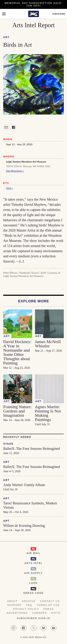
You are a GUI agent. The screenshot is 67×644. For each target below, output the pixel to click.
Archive (29, 601)
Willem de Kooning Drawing (24, 526)
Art (6, 37)
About (12, 601)
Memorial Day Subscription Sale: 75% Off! (33, 4)
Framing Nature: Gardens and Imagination (17, 411)
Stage (8, 444)
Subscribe (59, 14)
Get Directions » (15, 171)
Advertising (17, 613)
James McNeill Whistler (48, 344)
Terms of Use (48, 605)
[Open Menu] (4, 14)
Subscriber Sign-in (33, 618)
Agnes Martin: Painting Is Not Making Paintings (48, 413)
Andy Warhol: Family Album (24, 485)
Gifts (56, 613)
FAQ (29, 605)
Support (14, 605)
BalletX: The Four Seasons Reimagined (32, 449)
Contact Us (50, 601)
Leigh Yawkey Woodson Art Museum (26, 162)
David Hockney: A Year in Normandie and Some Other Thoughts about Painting (17, 352)
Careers (39, 613)
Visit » (9, 188)
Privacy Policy (26, 609)
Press (49, 609)
